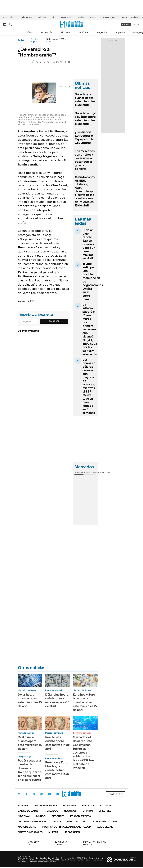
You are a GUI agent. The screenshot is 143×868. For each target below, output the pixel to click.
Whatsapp (58, 794)
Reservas (94, 17)
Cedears (108, 473)
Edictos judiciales (30, 832)
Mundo (41, 816)
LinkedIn (42, 794)
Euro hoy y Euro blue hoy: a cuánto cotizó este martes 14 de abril (58, 770)
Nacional (24, 816)
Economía (46, 32)
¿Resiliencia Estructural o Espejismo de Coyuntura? (84, 137)
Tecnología (99, 821)
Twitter (19, 794)
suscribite (126, 24)
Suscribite (54, 321)
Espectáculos (76, 821)
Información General (32, 821)
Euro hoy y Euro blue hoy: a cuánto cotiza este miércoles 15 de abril (85, 702)
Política (84, 32)
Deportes (58, 816)
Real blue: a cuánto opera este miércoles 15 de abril (30, 743)
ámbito (22, 40)
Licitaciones (72, 832)
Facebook (27, 794)
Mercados (51, 811)
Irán (53, 17)
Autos (57, 821)
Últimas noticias (46, 806)
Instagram (34, 794)
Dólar (29, 32)
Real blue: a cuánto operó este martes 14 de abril (58, 743)
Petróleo (80, 17)
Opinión (120, 32)
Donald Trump (109, 17)
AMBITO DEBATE (94, 843)
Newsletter (116, 794)
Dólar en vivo (27, 17)
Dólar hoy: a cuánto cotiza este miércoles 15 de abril (85, 100)
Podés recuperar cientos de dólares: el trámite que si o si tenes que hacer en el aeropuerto (30, 770)
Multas (53, 832)
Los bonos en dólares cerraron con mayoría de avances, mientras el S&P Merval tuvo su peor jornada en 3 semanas (89, 386)
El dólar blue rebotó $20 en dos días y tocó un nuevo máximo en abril (89, 244)
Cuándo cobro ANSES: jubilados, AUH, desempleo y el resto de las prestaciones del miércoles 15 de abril (85, 191)
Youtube (50, 794)
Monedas (79, 473)
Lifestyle (105, 811)
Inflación (42, 17)
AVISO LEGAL (105, 827)
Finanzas (66, 32)
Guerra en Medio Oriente (132, 17)
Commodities (97, 473)
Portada (24, 806)
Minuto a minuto (83, 733)
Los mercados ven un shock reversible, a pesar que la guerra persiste (85, 160)
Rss (115, 821)
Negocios (102, 32)
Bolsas (87, 473)
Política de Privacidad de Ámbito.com (67, 827)
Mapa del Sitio (27, 827)
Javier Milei (66, 17)
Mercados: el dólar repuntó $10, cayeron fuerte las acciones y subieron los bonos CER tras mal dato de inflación (84, 752)
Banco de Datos (28, 811)
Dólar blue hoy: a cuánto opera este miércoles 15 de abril (85, 118)
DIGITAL (34, 843)
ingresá (136, 24)
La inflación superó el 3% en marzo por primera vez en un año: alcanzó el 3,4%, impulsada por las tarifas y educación (90, 329)
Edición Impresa (81, 816)
